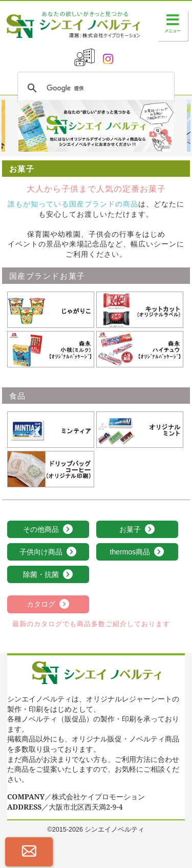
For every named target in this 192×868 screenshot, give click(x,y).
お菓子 (137, 530)
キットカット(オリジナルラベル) (137, 301)
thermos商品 (137, 552)
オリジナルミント (125, 416)
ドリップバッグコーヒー (47, 456)
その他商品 (48, 530)
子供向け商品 (48, 552)
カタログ (48, 605)
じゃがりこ (25, 296)
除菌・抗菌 (48, 575)
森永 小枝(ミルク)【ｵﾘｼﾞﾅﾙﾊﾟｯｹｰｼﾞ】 (50, 341)
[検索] (94, 88)
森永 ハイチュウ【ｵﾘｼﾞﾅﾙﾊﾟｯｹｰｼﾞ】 (137, 341)
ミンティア (25, 416)
